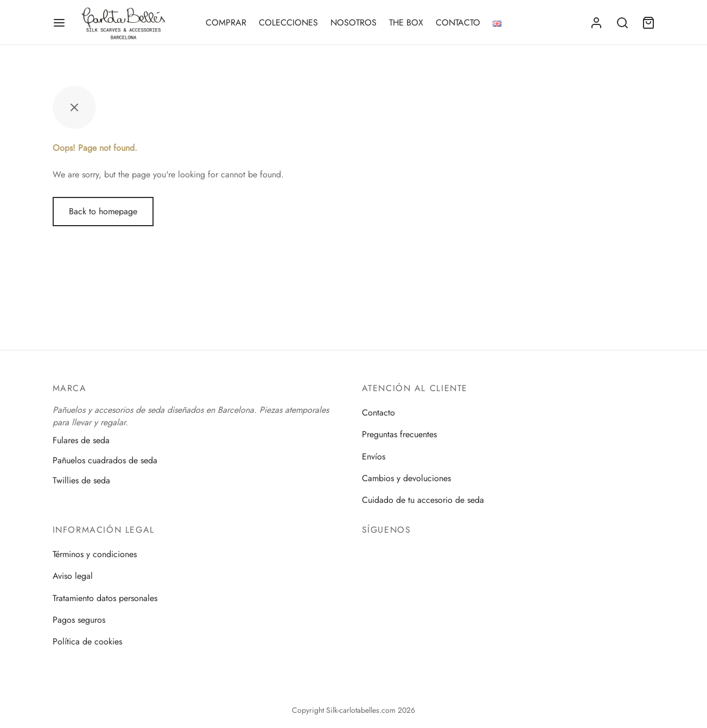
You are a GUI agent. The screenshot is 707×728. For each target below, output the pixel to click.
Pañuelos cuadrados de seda (105, 460)
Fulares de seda (81, 440)
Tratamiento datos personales (105, 598)
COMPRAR (226, 23)
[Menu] (59, 23)
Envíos (374, 456)
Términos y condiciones (95, 554)
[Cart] (648, 23)
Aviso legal (73, 576)
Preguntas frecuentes (399, 434)
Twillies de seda (81, 481)
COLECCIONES (288, 23)
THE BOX (406, 23)
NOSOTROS (353, 23)
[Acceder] (596, 23)
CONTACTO (458, 23)
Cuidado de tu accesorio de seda (423, 500)
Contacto (378, 413)
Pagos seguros (79, 620)
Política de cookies (87, 641)
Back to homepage (103, 211)
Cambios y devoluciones (406, 478)
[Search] (622, 23)
